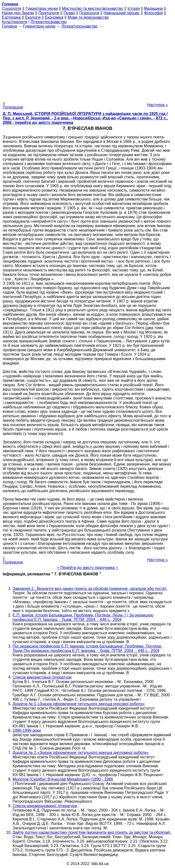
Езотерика (11, 17)
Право (69, 13)
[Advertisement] (87, 63)
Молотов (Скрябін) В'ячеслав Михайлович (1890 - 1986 (63, 779)
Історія (134, 8)
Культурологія (15, 22)
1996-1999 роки (27, 730)
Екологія (33, 17)
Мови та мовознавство (88, 17)
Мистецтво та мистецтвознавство (93, 8)
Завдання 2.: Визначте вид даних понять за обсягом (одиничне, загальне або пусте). (90, 589)
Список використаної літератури (42, 677)
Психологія (89, 13)
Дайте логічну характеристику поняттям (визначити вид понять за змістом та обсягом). (92, 832)
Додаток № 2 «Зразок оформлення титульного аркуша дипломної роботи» (81, 753)
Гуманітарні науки (42, 8)
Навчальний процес (122, 13)
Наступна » (157, 105)
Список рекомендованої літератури (45, 806)
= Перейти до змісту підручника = (88, 568)
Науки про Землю (18, 13)
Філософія (153, 13)
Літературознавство (49, 22)
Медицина (153, 8)
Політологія (49, 13)
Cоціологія (12, 8)
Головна (9, 26)
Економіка (54, 17)
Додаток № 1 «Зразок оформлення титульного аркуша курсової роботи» (79, 704)
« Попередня (13, 105)
